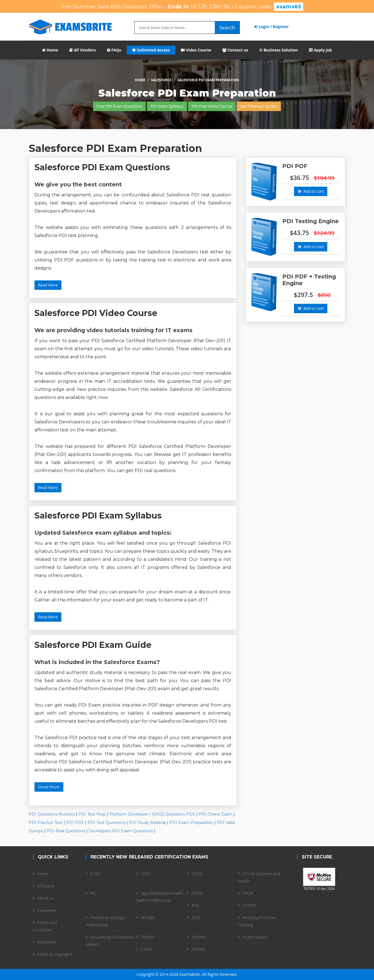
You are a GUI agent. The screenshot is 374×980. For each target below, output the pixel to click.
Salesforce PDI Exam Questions (102, 167)
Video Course (196, 50)
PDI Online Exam (215, 814)
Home (50, 50)
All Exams (46, 886)
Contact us (235, 50)
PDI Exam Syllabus (167, 106)
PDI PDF (75, 823)
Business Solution (279, 50)
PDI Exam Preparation (191, 823)
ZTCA (196, 918)
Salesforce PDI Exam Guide (93, 645)
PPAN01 (199, 949)
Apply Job (321, 50)
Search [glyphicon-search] (227, 28)
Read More (48, 285)
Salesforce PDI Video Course (96, 313)
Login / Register (271, 27)
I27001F (249, 905)
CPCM (248, 893)
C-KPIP (147, 949)
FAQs (114, 50)
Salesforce (161, 80)
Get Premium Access (259, 106)
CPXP (146, 874)
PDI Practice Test (46, 823)
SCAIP (95, 874)
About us (45, 898)
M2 (93, 893)
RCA (195, 905)
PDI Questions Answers (52, 814)
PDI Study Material (147, 823)
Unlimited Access (151, 50)
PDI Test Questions (106, 823)
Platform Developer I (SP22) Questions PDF (152, 814)
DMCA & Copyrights (55, 954)
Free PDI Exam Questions (119, 106)
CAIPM (197, 893)
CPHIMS (199, 937)
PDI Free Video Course (212, 106)
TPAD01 (148, 937)
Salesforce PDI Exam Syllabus (98, 516)
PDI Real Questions (66, 831)
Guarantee (47, 910)
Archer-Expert (255, 937)
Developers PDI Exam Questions (121, 831)
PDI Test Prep (92, 814)
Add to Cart (311, 191)
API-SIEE (148, 918)
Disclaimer (47, 942)
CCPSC (197, 874)
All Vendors (83, 50)
